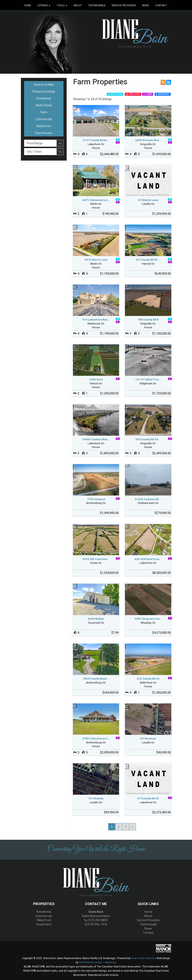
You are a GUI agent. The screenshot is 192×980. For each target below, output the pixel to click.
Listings (44, 5)
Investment (44, 924)
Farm (44, 112)
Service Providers (124, 5)
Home (28, 5)
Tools (62, 5)
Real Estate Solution (143, 958)
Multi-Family (44, 105)
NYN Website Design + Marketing (98, 962)
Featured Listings (44, 91)
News (146, 5)
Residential (44, 98)
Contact (161, 5)
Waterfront (44, 126)
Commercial (44, 119)
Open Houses (44, 133)
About (78, 5)
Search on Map (44, 85)
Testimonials (97, 5)
